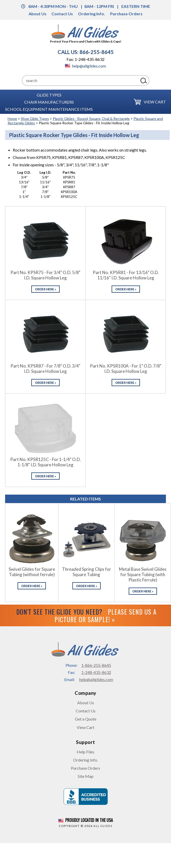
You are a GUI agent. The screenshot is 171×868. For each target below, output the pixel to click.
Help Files (85, 752)
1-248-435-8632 (96, 672)
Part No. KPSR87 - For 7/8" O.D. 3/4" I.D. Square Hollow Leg (45, 369)
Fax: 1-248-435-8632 (85, 59)
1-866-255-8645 (96, 665)
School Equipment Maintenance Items (49, 109)
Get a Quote (86, 719)
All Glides (103, 826)
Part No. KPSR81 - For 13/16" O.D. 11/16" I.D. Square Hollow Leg (126, 275)
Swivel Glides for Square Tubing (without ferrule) (32, 572)
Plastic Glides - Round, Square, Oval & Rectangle (91, 119)
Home (12, 119)
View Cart (155, 102)
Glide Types (49, 95)
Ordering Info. (91, 14)
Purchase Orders (126, 14)
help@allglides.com (85, 66)
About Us (37, 14)
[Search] (80, 80)
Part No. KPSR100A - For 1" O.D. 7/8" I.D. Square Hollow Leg (126, 369)
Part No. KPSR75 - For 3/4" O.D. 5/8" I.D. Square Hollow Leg (45, 275)
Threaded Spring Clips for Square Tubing (87, 572)
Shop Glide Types (35, 119)
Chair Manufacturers (49, 102)
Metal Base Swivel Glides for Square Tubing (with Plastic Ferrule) (143, 574)
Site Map (86, 776)
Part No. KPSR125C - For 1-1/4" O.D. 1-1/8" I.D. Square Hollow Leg (45, 462)
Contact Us (62, 14)
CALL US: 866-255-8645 (86, 52)
